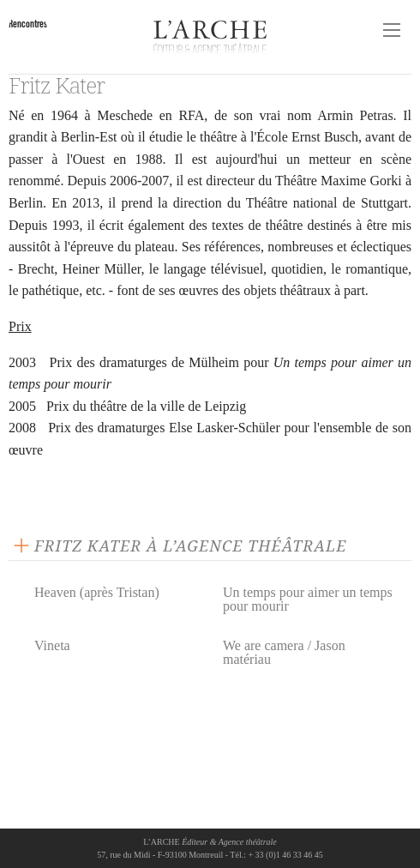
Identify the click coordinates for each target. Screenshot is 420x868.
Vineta (52, 645)
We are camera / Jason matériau (284, 652)
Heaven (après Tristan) (97, 592)
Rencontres (28, 24)
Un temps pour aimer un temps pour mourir (308, 599)
